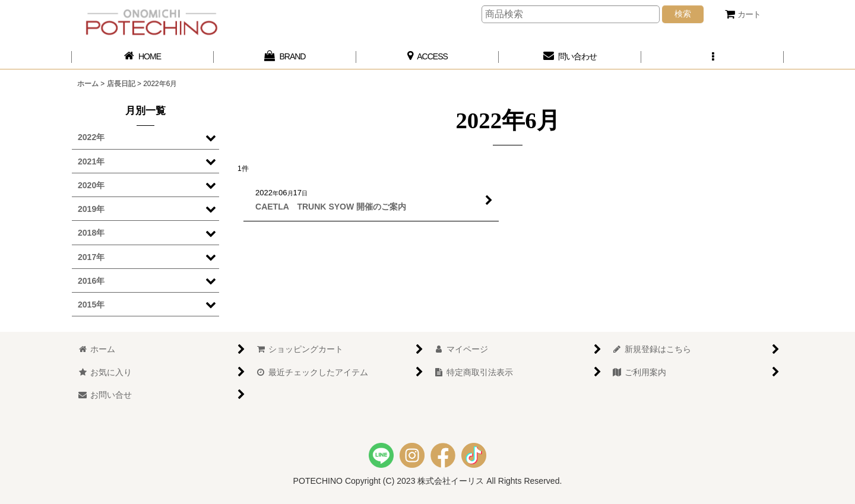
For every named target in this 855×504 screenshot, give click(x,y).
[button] (712, 57)
